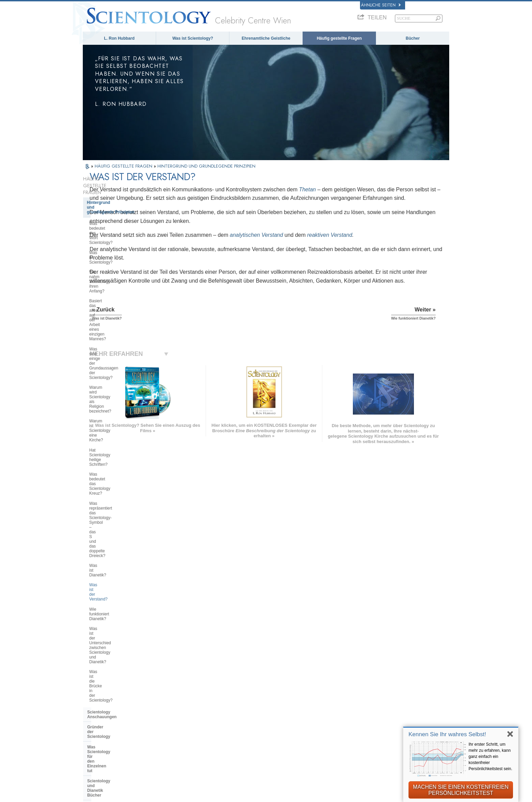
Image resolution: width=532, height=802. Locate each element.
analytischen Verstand (331, 244)
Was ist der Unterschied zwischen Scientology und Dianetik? (120, 375)
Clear (92, 475)
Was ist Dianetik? (105, 343)
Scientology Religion (371, 685)
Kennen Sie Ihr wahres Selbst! (447, 734)
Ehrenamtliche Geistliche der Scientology (379, 714)
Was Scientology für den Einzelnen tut (111, 427)
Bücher (413, 38)
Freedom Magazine (369, 736)
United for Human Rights (375, 757)
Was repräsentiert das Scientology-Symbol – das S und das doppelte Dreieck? (121, 328)
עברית (94, 698)
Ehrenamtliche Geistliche (266, 38)
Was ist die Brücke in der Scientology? (112, 390)
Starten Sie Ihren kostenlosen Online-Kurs (389, 701)
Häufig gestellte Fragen (339, 38)
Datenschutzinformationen (271, 795)
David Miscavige (366, 692)
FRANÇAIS (98, 690)
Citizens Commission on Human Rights (390, 770)
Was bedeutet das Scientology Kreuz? (117, 311)
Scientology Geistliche (109, 496)
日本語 (93, 705)
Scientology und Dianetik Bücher (119, 440)
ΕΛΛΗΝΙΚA (173, 704)
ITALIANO (172, 711)
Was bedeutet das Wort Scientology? (110, 208)
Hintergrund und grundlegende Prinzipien (111, 191)
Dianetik (357, 671)
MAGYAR (171, 669)
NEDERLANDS (102, 726)
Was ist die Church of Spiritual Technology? (117, 580)
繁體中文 (95, 719)
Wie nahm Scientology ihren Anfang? (115, 232)
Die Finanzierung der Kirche (114, 593)
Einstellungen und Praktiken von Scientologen (119, 524)
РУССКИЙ (97, 712)
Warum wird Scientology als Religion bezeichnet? (114, 276)
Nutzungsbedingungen (368, 795)
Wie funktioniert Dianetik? (112, 363)
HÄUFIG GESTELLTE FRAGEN (124, 166)
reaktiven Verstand (404, 244)
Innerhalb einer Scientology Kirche (114, 509)
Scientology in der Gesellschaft (118, 603)
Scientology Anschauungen (114, 404)
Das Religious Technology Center (119, 567)
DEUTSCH (97, 733)
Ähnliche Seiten (381, 5)
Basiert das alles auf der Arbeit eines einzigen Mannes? (117, 247)
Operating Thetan (104, 485)
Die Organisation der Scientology (119, 547)
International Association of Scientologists (378, 726)
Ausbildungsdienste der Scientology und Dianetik (111, 452)
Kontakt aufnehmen (271, 720)
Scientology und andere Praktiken (120, 536)
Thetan (382, 189)
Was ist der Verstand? (109, 353)
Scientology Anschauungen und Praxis (291, 671)
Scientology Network (370, 678)
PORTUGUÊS (176, 718)
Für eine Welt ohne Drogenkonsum (386, 749)
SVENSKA (172, 683)
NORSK (170, 676)
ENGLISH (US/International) (116, 669)
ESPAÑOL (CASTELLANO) (190, 697)
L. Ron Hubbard (119, 38)
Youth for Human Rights (374, 763)
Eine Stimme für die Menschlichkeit (288, 678)
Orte (255, 727)
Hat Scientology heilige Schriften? (120, 299)
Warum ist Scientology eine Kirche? (121, 289)
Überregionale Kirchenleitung (116, 557)
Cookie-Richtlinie (321, 795)
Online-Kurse (264, 706)
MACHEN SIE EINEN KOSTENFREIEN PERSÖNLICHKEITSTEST (461, 790)
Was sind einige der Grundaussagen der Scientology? (119, 262)
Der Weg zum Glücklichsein (378, 743)
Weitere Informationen (274, 713)
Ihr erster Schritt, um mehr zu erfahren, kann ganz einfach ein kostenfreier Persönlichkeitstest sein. (490, 757)
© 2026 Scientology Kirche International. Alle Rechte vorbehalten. (153, 795)
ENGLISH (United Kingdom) (116, 676)
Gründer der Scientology (111, 414)
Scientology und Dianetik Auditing (120, 465)
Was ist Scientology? (193, 38)
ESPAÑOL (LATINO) (183, 690)
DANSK (94, 683)
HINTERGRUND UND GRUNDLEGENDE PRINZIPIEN (206, 166)
